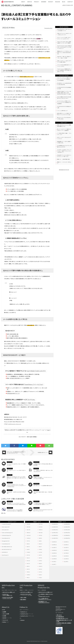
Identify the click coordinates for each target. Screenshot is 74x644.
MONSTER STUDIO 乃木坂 (26, 594)
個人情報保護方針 (60, 617)
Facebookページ (24, 612)
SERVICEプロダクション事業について (45, 592)
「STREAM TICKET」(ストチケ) (37, 371)
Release (58, 2)
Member (44, 2)
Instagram (22, 620)
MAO (51, 28)
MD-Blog (4, 622)
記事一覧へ (4, 513)
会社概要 (4, 612)
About (23, 2)
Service (30, 2)
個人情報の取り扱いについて (62, 618)
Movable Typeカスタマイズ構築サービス (7, 595)
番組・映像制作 (23, 599)
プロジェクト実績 (6, 614)
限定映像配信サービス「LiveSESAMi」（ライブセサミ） (44, 602)
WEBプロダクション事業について (9, 592)
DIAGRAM (4, 618)
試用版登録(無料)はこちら (13, 393)
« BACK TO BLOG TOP (67, 5)
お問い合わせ (59, 615)
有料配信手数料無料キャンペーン (18, 378)
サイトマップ (59, 625)
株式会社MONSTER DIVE (64, 170)
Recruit (51, 2)
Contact (70, 2)
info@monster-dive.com (15, 424)
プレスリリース (5, 620)
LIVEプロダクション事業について (27, 592)
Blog (64, 2)
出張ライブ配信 (23, 597)
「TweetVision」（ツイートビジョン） (34, 384)
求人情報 (4, 616)
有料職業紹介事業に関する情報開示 (64, 623)
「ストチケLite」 (31, 400)
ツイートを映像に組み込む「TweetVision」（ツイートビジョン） (45, 599)
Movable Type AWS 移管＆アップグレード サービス (8, 598)
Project (37, 2)
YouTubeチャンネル (24, 614)
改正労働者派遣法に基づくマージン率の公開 (64, 621)
